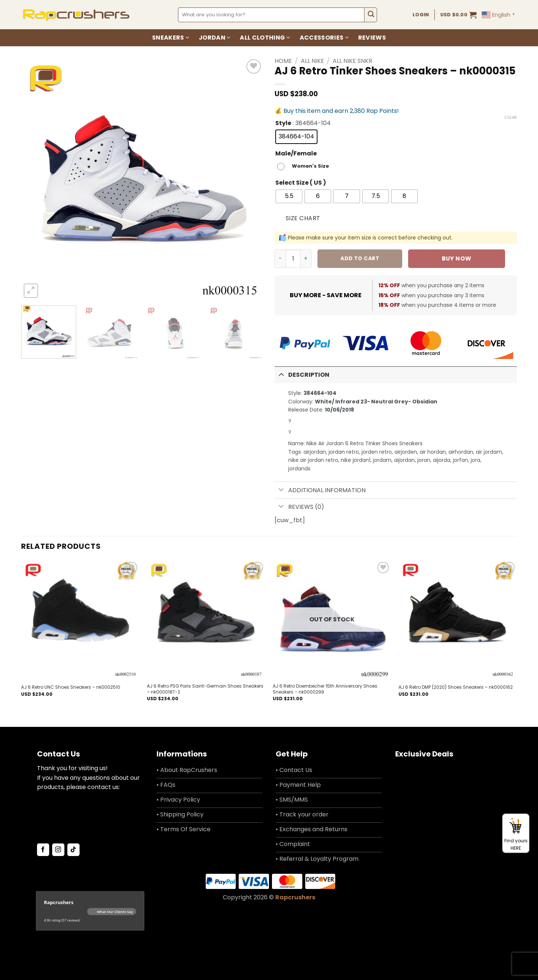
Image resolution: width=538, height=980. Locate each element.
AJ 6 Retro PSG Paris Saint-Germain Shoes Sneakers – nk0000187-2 (205, 689)
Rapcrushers (295, 897)
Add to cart (360, 258)
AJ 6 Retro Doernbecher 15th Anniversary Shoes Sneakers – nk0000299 (325, 689)
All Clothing (265, 38)
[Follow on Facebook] (43, 850)
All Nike (312, 61)
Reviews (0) (299, 507)
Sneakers (171, 38)
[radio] (296, 137)
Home (283, 61)
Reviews (372, 38)
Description (302, 374)
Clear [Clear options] (511, 117)
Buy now (456, 259)
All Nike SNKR (352, 61)
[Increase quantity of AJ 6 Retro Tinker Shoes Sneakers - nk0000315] (306, 259)
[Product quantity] (293, 259)
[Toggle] (281, 374)
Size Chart (303, 218)
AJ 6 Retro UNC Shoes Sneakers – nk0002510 (71, 687)
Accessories (324, 38)
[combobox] (271, 15)
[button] (459, 15)
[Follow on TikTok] (73, 850)
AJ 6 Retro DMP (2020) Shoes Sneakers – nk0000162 (456, 687)
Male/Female (296, 154)
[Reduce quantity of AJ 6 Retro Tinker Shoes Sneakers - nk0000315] (280, 259)
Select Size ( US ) (301, 183)
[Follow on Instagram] (58, 850)
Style (283, 123)
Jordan (214, 38)
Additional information (320, 490)
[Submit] (371, 15)
